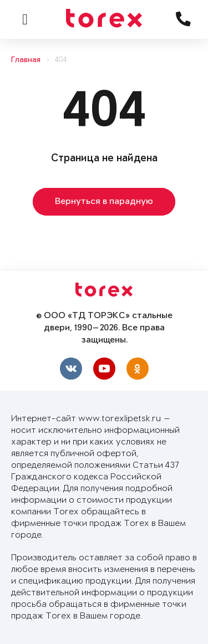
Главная (26, 60)
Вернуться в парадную (104, 202)
